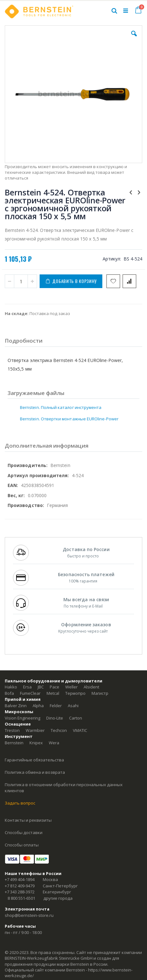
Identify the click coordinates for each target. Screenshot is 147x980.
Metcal (53, 693)
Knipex (36, 743)
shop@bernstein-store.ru (29, 915)
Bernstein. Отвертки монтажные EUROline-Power (69, 419)
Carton (76, 718)
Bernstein (14, 743)
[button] (134, 38)
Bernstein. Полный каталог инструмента (61, 407)
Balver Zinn (16, 706)
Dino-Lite (55, 718)
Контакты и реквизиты (28, 820)
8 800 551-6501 (21, 898)
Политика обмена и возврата (35, 772)
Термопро (75, 693)
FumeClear (30, 693)
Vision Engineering (22, 718)
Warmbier (35, 730)
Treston (12, 730)
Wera (54, 743)
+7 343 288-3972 (20, 892)
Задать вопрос (20, 803)
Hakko (11, 687)
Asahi (73, 706)
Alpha (38, 706)
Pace (54, 687)
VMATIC (80, 730)
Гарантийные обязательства (34, 760)
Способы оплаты (22, 845)
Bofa (9, 693)
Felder (56, 706)
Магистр (100, 693)
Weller (71, 687)
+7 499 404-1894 (20, 879)
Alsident (91, 687)
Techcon (59, 730)
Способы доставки (24, 832)
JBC (41, 687)
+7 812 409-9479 (20, 886)
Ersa (27, 687)
